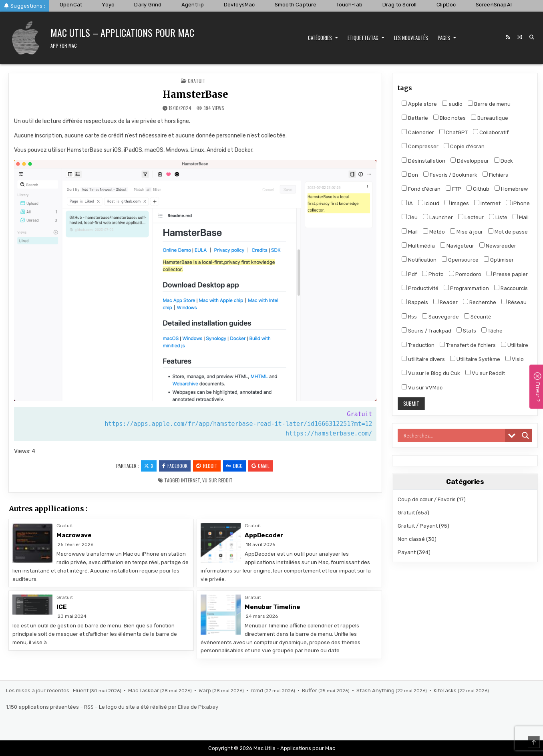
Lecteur (471, 217)
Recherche (480, 302)
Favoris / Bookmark (450, 175)
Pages (444, 38)
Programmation (466, 288)
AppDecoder (264, 535)
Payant (407, 552)
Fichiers (495, 175)
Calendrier (418, 132)
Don (410, 175)
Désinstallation (423, 161)
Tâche (492, 331)
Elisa (184, 707)
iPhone (518, 203)
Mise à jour (467, 232)
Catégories (320, 38)
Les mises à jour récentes (38, 690)
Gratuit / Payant (418, 526)
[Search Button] (532, 37)
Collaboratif (491, 132)
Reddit (207, 466)
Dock (504, 161)
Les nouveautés (411, 38)
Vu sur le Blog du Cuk (431, 373)
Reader (445, 302)
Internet (190, 480)
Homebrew (511, 189)
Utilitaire (515, 345)
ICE (61, 607)
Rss (409, 317)
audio (452, 104)
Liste (498, 217)
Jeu (410, 217)
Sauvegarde (440, 317)
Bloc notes (449, 118)
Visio (515, 359)
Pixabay (208, 707)
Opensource (460, 260)
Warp (205, 690)
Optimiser (499, 260)
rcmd (257, 690)
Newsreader (498, 246)
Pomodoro (465, 274)
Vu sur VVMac (422, 387)
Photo (433, 274)
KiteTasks (446, 690)
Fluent (81, 690)
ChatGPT (454, 132)
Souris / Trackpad (426, 331)
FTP (454, 189)
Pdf (409, 274)
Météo (434, 232)
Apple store (419, 104)
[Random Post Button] (520, 37)
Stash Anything (376, 690)
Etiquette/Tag (363, 38)
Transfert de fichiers (468, 345)
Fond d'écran (421, 189)
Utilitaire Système (475, 359)
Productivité (420, 288)
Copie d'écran (464, 146)
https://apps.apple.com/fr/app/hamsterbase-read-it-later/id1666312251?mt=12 (238, 424)
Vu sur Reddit (217, 480)
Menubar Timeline (273, 607)
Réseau (514, 302)
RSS (89, 707)
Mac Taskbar (144, 690)
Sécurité (478, 317)
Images (457, 203)
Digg (234, 466)
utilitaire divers (423, 359)
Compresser (420, 146)
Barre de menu (489, 104)
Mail (521, 217)
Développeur (470, 161)
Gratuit (197, 81)
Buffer (310, 690)
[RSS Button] (508, 37)
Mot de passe (508, 232)
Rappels (415, 302)
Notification (419, 260)
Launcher (438, 217)
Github (478, 189)
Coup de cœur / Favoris (427, 499)
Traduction (418, 345)
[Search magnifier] (525, 435)
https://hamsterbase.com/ (329, 433)
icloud (429, 203)
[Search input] (453, 435)
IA (407, 203)
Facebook (175, 466)
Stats (466, 331)
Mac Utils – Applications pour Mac (122, 32)
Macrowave (74, 535)
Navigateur (457, 246)
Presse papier (507, 274)
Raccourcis (511, 288)
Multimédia (418, 246)
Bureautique (490, 118)
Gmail (260, 466)
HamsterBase (195, 94)
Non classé (411, 539)
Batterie (415, 118)
